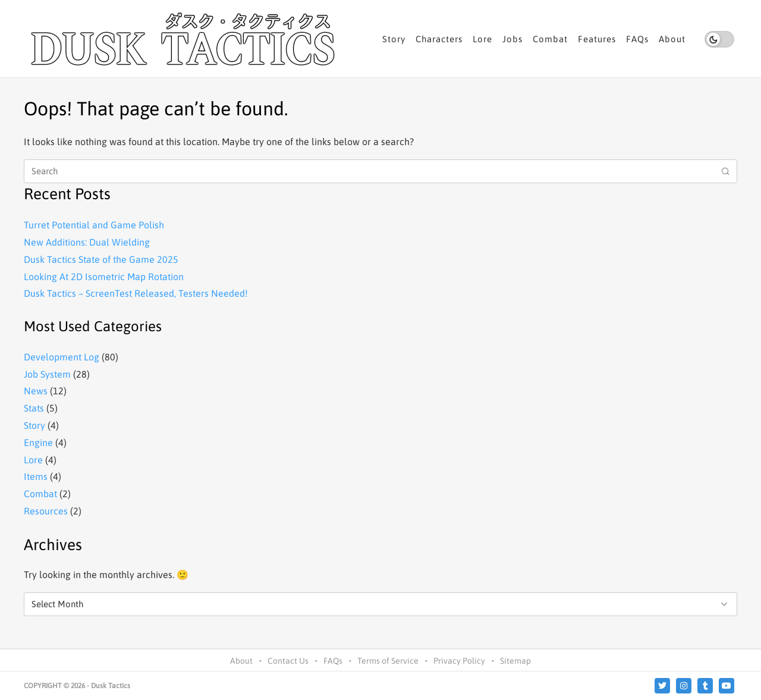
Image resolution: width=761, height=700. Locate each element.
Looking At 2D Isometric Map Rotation (104, 277)
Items (36, 476)
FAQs (637, 39)
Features (597, 39)
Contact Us (288, 661)
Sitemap (515, 661)
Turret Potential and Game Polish (94, 225)
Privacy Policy (459, 661)
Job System (47, 374)
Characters (439, 39)
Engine (38, 442)
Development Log (62, 357)
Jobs (512, 39)
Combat (550, 39)
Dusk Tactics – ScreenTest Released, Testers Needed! (136, 293)
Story (394, 39)
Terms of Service (388, 661)
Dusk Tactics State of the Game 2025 (101, 259)
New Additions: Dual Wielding (87, 242)
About (672, 39)
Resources (46, 511)
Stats (34, 408)
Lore (482, 39)
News (36, 391)
